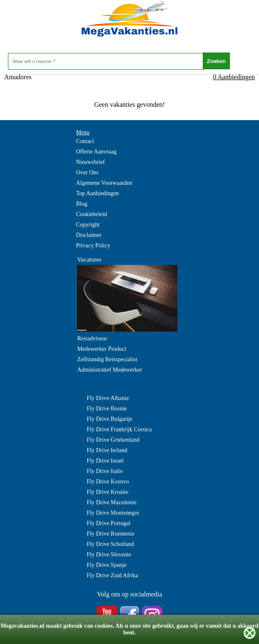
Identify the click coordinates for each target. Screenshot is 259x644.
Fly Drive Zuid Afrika (112, 575)
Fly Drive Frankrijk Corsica (119, 429)
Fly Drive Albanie (108, 398)
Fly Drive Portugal (108, 523)
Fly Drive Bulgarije (110, 419)
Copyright (88, 225)
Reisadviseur (92, 338)
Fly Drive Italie (105, 471)
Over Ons (87, 172)
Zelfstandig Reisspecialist (107, 359)
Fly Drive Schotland (110, 544)
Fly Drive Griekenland (113, 440)
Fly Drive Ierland (107, 450)
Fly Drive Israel (105, 461)
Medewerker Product (102, 349)
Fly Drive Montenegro (113, 513)
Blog (81, 204)
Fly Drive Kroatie (107, 492)
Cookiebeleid (91, 214)
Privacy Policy (93, 245)
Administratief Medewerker (110, 370)
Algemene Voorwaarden (104, 183)
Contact (85, 141)
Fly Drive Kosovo (108, 482)
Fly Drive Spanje (107, 565)
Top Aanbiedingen (97, 193)
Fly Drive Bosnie (107, 409)
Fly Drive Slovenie (109, 555)
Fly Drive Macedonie (112, 502)
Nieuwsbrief (90, 162)
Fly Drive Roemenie (110, 534)
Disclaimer (88, 235)
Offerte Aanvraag (96, 152)
